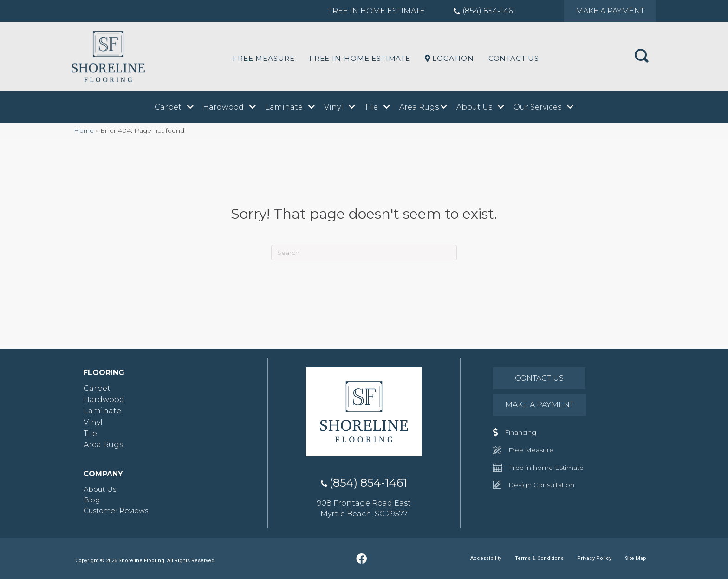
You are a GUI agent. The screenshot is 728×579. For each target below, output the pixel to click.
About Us (100, 489)
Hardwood (104, 400)
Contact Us (514, 58)
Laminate (102, 411)
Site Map (636, 558)
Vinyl (93, 422)
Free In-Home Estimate (360, 58)
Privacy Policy (594, 558)
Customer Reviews (116, 511)
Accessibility (486, 558)
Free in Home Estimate (376, 11)
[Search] (364, 253)
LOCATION (449, 58)
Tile (90, 433)
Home (84, 130)
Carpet (97, 388)
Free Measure (264, 58)
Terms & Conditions (539, 558)
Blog (92, 500)
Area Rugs (103, 445)
